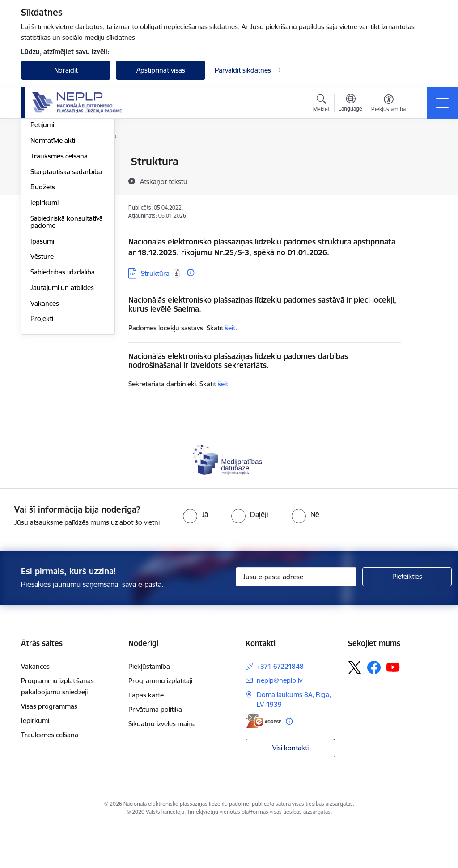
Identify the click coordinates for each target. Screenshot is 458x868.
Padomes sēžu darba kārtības (62, 212)
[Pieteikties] (407, 620)
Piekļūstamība (149, 709)
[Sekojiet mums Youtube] (393, 710)
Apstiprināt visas (161, 70)
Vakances (45, 410)
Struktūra (45, 177)
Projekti (42, 425)
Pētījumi (42, 231)
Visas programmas (49, 749)
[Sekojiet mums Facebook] (374, 710)
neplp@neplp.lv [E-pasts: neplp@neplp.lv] (280, 723)
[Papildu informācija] (191, 273)
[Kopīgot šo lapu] (424, 180)
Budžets (43, 293)
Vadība (41, 162)
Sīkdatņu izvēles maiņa (162, 766)
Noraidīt (66, 70)
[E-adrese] (263, 764)
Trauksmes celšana (59, 263)
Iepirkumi (45, 309)
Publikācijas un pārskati (66, 193)
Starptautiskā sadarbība (66, 278)
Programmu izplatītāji (160, 723)
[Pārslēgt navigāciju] (442, 103)
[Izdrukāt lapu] (424, 158)
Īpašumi (42, 348)
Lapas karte (146, 738)
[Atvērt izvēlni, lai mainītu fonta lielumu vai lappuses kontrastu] (388, 104)
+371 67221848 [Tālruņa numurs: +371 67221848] (280, 709)
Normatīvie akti (53, 247)
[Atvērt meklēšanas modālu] (321, 104)
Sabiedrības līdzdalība (63, 378)
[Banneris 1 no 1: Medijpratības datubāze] (229, 502)
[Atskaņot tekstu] (164, 181)
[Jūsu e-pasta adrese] (296, 620)
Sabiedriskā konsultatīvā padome (67, 328)
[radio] (195, 557)
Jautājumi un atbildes (62, 394)
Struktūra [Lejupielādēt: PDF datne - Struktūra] (155, 273)
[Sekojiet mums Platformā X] (355, 710)
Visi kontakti (290, 790)
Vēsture (42, 363)
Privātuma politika (155, 752)
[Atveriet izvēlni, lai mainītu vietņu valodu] (350, 104)
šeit (230, 328)
